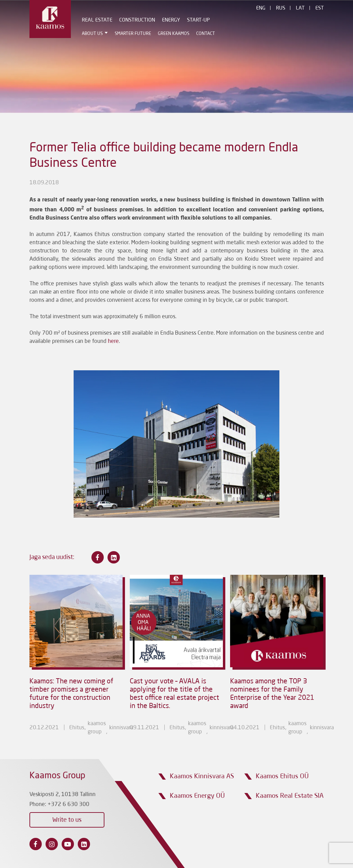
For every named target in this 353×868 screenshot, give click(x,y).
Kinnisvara (121, 728)
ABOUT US (92, 34)
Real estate (97, 20)
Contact (206, 34)
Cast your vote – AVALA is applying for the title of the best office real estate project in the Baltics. (174, 694)
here (113, 342)
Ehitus (77, 728)
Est (320, 8)
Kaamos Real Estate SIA (290, 796)
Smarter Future (133, 34)
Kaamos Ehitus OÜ (282, 776)
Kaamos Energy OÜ (197, 796)
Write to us (67, 820)
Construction (137, 20)
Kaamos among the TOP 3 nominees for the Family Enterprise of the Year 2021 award (272, 694)
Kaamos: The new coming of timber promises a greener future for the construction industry (71, 694)
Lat (300, 8)
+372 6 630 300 (68, 805)
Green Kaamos (174, 34)
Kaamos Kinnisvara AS (202, 776)
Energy (171, 20)
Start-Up (198, 20)
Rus (281, 8)
